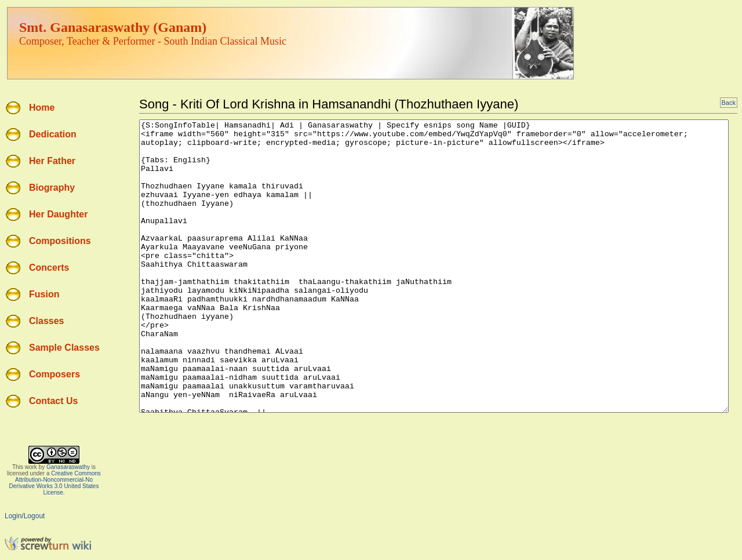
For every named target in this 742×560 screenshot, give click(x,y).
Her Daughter (58, 214)
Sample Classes (64, 348)
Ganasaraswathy (68, 467)
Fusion (44, 294)
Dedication (53, 134)
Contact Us (53, 401)
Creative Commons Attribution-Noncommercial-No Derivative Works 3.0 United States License (55, 483)
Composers (54, 374)
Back (729, 103)
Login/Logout (25, 516)
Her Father (52, 161)
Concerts (49, 268)
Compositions (60, 241)
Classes (47, 321)
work (31, 467)
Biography (52, 188)
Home (42, 108)
